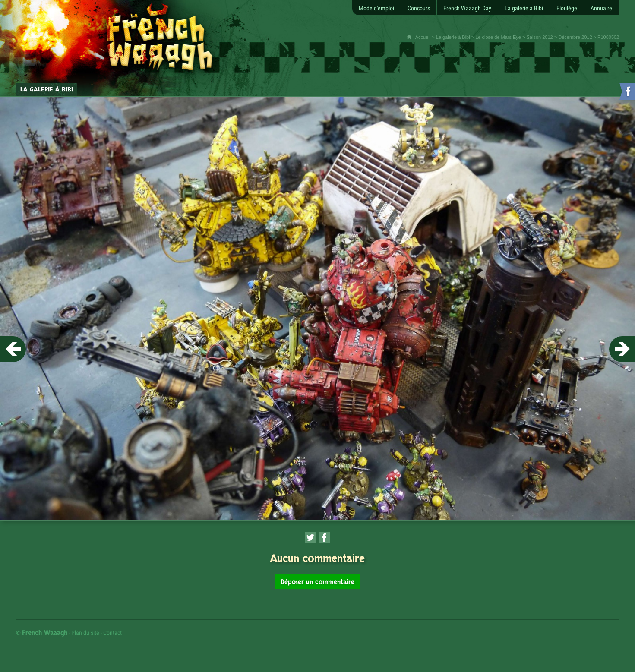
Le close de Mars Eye (498, 37)
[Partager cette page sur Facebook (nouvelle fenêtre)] (325, 537)
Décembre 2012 (575, 37)
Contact (112, 633)
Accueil (423, 37)
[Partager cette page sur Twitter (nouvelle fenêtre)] (311, 537)
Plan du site (85, 633)
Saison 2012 (540, 37)
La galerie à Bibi (453, 37)
